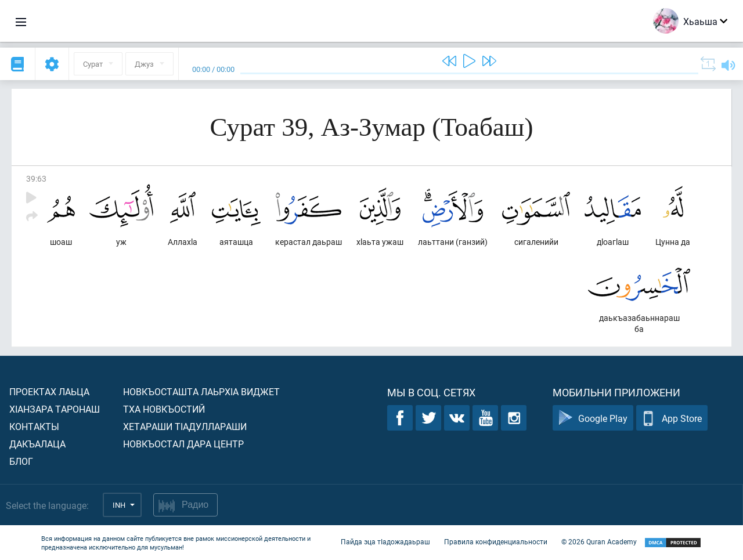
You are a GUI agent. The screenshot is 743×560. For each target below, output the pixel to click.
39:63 (36, 178)
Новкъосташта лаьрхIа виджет (201, 391)
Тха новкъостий (164, 409)
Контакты (34, 426)
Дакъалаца (37, 444)
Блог (21, 461)
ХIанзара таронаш (55, 409)
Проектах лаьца (49, 391)
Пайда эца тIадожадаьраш (385, 541)
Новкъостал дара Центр (183, 444)
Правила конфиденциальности (496, 541)
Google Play (593, 418)
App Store (672, 418)
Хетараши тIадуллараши (185, 426)
